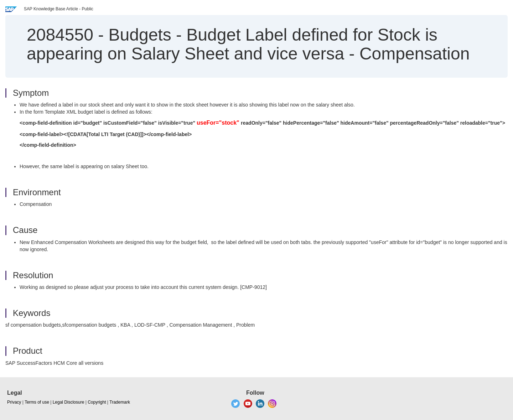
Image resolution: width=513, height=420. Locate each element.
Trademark (120, 402)
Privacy (14, 402)
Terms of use (37, 402)
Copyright (97, 402)
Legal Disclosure (69, 402)
